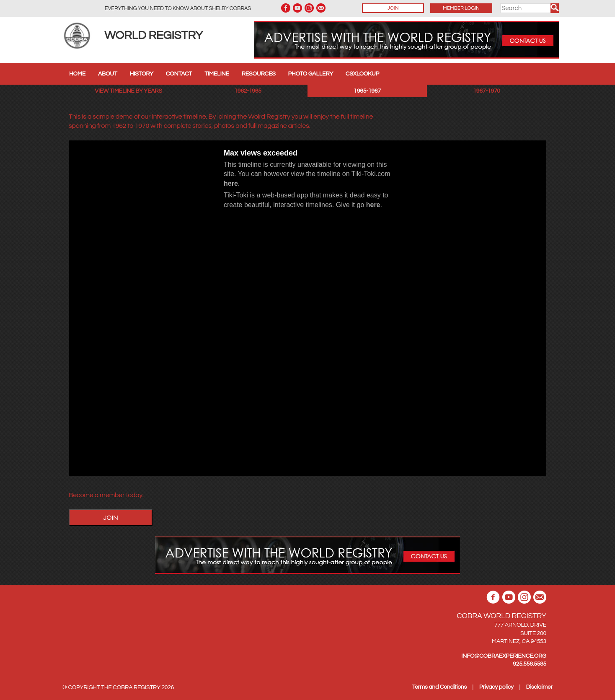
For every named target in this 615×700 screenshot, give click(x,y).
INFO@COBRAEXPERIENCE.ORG (504, 656)
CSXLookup (362, 74)
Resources (259, 74)
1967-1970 (486, 91)
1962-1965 (248, 91)
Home (77, 74)
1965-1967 (367, 91)
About (108, 74)
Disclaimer (539, 687)
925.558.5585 (530, 664)
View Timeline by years (128, 91)
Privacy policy (496, 687)
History (142, 74)
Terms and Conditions (439, 687)
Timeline (217, 74)
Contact (179, 74)
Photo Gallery (311, 74)
